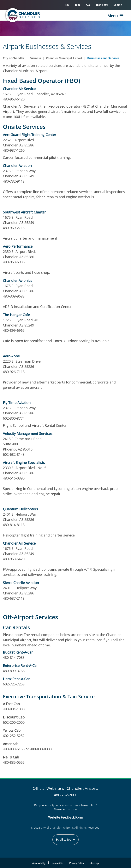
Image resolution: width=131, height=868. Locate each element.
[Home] (23, 15)
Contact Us (57, 863)
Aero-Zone (11, 356)
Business (35, 58)
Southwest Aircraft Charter (24, 212)
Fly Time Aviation (17, 403)
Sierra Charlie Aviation (21, 583)
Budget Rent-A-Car (18, 652)
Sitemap (94, 863)
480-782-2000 (66, 795)
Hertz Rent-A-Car (16, 679)
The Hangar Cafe (16, 315)
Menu (113, 16)
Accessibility (39, 863)
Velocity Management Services (28, 434)
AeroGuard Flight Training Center (30, 135)
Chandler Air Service (19, 89)
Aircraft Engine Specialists (24, 462)
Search (118, 5)
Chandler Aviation (17, 166)
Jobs (78, 5)
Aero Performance (18, 246)
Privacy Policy (77, 863)
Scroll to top (66, 840)
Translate (102, 5)
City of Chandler (14, 58)
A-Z (88, 5)
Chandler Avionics (18, 281)
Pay (67, 5)
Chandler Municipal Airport (64, 58)
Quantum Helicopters (20, 509)
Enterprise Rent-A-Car (20, 666)
